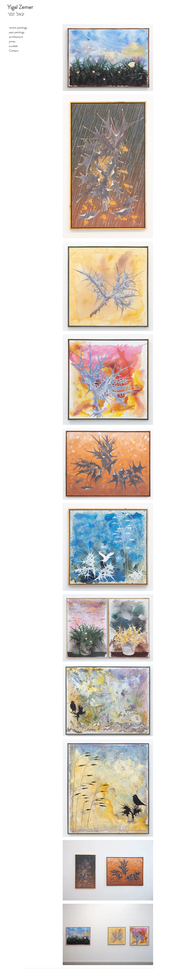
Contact (14, 51)
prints (12, 41)
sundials (13, 46)
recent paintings (18, 28)
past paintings (17, 32)
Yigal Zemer (20, 7)
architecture (16, 37)
